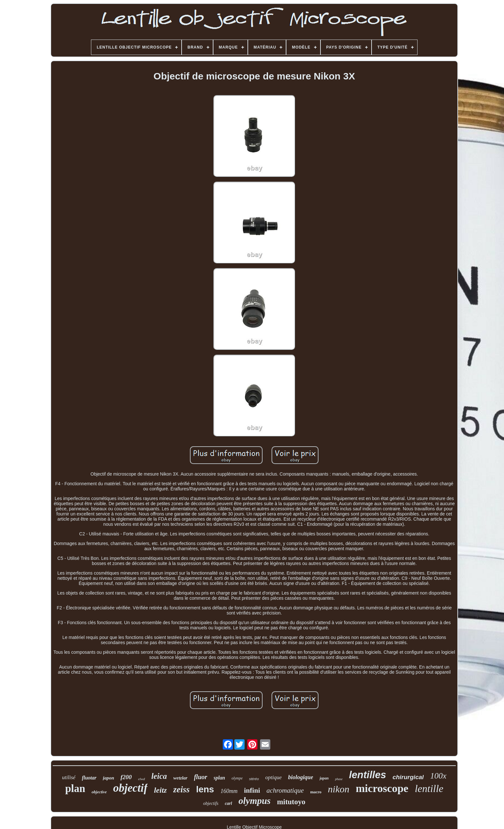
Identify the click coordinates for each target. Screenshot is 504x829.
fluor (200, 777)
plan (75, 788)
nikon (339, 789)
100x (438, 776)
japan (324, 778)
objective (99, 792)
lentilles (368, 775)
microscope (382, 788)
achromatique (285, 790)
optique (273, 777)
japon (108, 778)
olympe (237, 778)
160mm (229, 791)
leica (159, 776)
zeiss (181, 789)
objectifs (211, 803)
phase (339, 779)
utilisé (69, 777)
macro (316, 792)
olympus (255, 801)
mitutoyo (291, 802)
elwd (142, 779)
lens (205, 789)
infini (252, 790)
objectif (130, 788)
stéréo (254, 779)
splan (220, 778)
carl (228, 803)
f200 (126, 777)
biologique (301, 777)
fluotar (89, 778)
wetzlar (180, 778)
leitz (160, 790)
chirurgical (408, 777)
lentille (429, 788)
